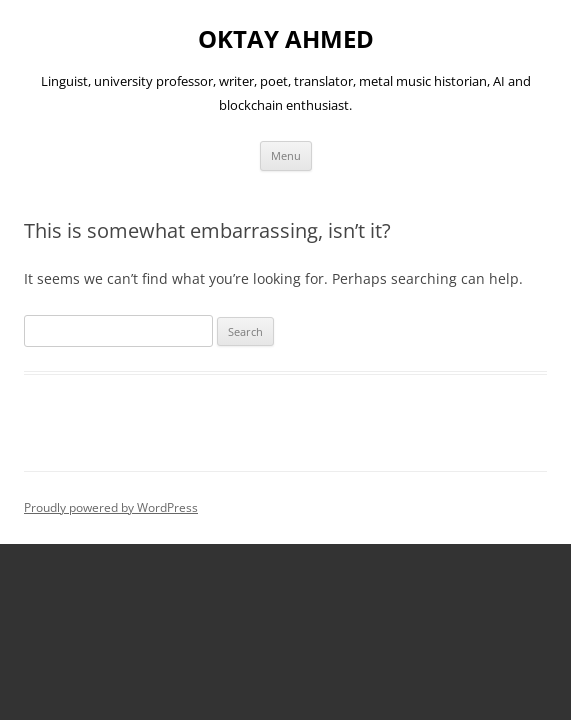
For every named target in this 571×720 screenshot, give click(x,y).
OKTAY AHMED (286, 39)
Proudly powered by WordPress (111, 507)
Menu (286, 155)
